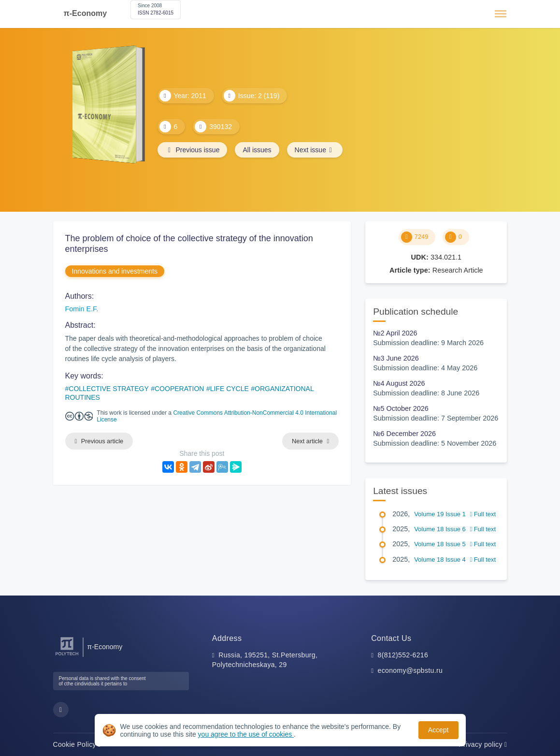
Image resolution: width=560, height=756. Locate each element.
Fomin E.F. (82, 309)
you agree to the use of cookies (246, 734)
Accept (438, 730)
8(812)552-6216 (403, 655)
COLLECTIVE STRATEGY (108, 389)
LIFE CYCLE (230, 389)
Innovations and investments (115, 271)
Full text (483, 514)
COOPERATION (179, 389)
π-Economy (86, 13)
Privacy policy (483, 744)
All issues (257, 150)
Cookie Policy (77, 744)
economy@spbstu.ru (410, 670)
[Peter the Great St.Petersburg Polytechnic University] (67, 656)
